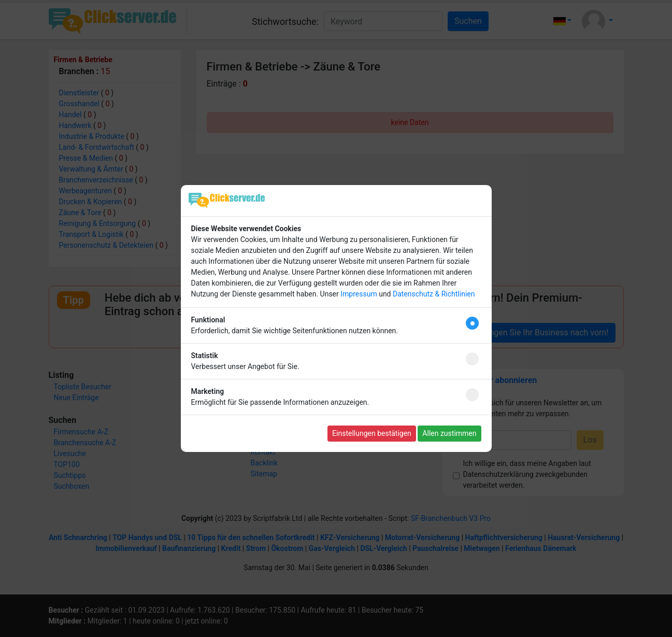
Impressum (359, 294)
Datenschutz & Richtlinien (434, 294)
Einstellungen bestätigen (372, 433)
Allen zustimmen (449, 433)
